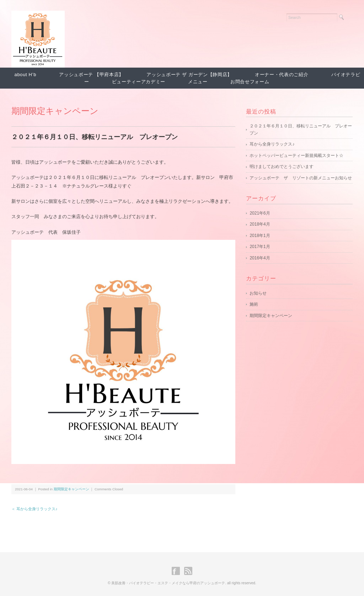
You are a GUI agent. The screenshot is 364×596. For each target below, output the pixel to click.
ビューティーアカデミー (139, 82)
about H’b (26, 75)
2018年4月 (260, 224)
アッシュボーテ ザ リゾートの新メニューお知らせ (301, 178)
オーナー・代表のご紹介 (282, 75)
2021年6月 (260, 213)
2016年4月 (260, 258)
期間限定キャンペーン (55, 111)
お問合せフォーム (250, 82)
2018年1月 (260, 236)
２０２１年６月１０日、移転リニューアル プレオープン (301, 130)
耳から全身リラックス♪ (272, 144)
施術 (254, 304)
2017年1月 (260, 247)
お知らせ (258, 293)
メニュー (198, 82)
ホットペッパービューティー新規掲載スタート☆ (296, 155)
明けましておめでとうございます (282, 167)
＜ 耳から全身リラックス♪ (34, 509)
